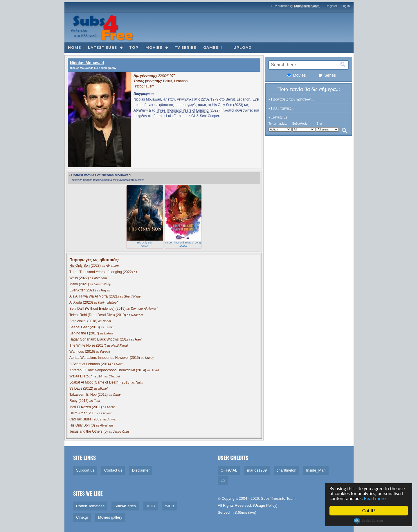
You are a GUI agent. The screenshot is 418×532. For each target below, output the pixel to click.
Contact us (113, 470)
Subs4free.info (273, 498)
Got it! (369, 511)
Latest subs (102, 48)
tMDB (169, 506)
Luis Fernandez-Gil (181, 116)
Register (331, 6)
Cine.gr (82, 517)
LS (223, 480)
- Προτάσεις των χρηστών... (291, 99)
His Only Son (222, 105)
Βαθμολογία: (300, 124)
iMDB (150, 506)
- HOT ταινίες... (281, 108)
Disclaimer (141, 470)
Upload (243, 48)
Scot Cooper (209, 116)
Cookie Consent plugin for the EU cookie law (369, 521)
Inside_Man (316, 470)
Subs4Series (125, 506)
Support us (85, 470)
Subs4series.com (307, 6)
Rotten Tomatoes (90, 506)
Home (74, 48)
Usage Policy (265, 505)
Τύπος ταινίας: (278, 124)
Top (134, 48)
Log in (346, 6)
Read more (375, 498)
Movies (154, 48)
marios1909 (257, 470)
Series (327, 75)
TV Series (185, 48)
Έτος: (320, 124)
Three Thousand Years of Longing (182, 110)
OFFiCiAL (229, 470)
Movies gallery (110, 517)
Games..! (213, 48)
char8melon (287, 470)
